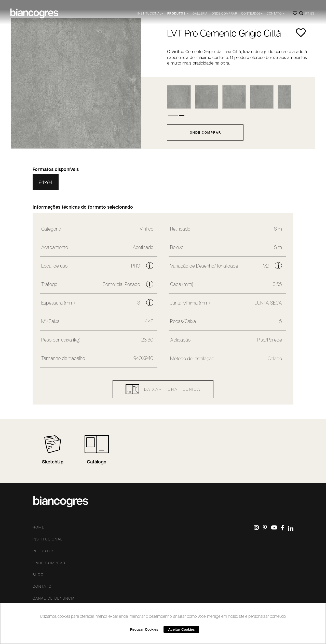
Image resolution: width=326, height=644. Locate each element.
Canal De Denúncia (54, 598)
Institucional (48, 539)
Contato (42, 586)
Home (39, 527)
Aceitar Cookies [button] (181, 629)
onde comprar (205, 132)
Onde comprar (224, 13)
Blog (38, 575)
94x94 (46, 182)
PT (307, 13)
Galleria (200, 13)
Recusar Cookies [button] (144, 629)
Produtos (44, 551)
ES (312, 13)
